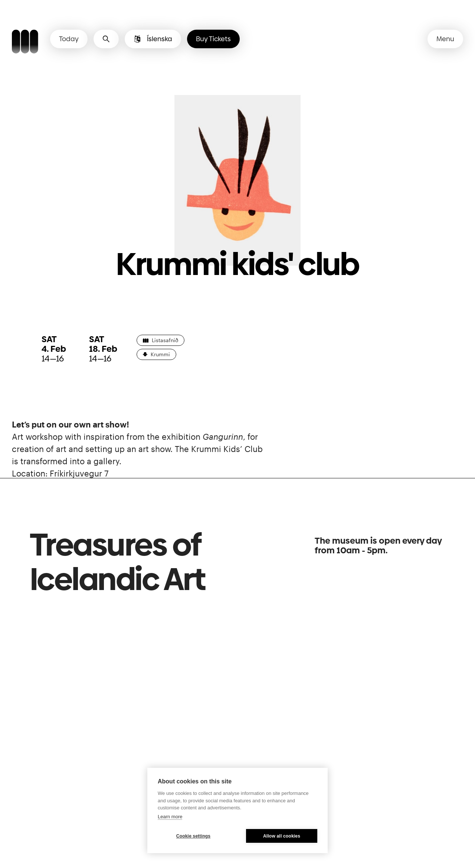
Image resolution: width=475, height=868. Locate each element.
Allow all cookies (282, 836)
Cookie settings (193, 836)
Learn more (170, 817)
